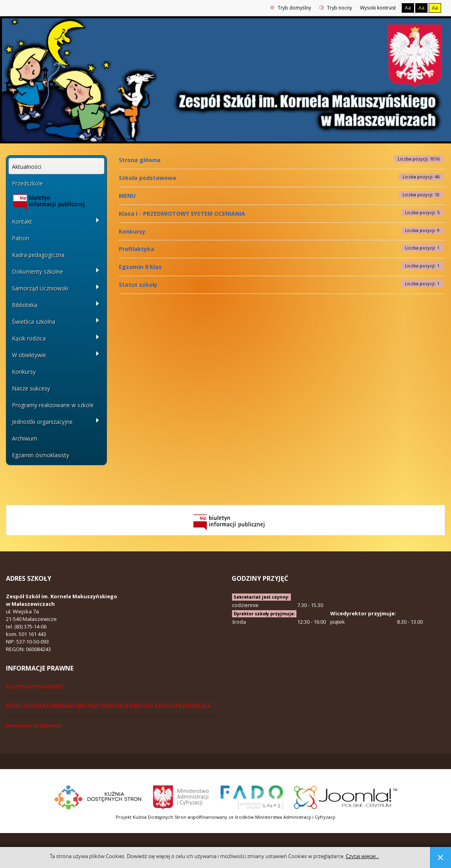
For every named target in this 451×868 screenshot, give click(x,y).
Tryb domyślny (290, 8)
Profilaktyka (136, 249)
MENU (127, 196)
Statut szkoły (138, 285)
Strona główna (140, 160)
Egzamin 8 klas (140, 267)
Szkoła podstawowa (147, 178)
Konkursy (132, 231)
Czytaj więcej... (362, 856)
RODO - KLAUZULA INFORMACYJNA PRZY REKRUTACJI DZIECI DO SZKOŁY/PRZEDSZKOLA (108, 706)
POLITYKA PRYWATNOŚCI (35, 686)
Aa (408, 8)
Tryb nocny (336, 8)
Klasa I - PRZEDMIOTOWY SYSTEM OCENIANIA (182, 214)
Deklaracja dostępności (34, 725)
